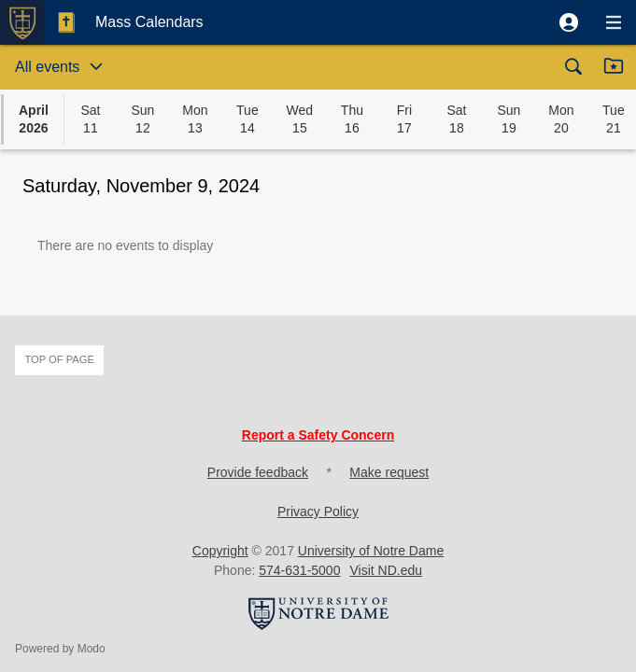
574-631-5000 (299, 570)
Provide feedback (258, 472)
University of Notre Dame (371, 551)
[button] (569, 22)
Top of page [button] (59, 359)
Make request (389, 472)
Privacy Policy (318, 511)
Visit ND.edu (386, 570)
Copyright (220, 551)
